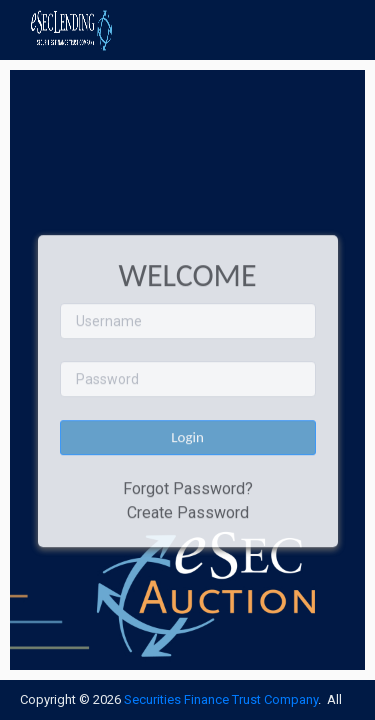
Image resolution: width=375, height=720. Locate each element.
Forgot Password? (188, 488)
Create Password (188, 512)
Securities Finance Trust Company (221, 699)
